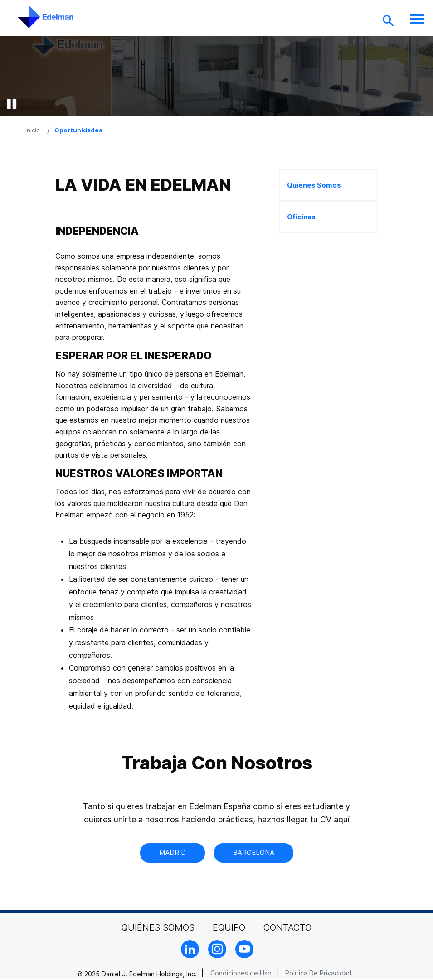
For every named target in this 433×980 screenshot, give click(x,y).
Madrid (173, 852)
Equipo (229, 927)
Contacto (287, 927)
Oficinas (301, 217)
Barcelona (254, 852)
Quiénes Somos (314, 185)
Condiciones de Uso (241, 973)
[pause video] (11, 104)
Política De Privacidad (318, 973)
